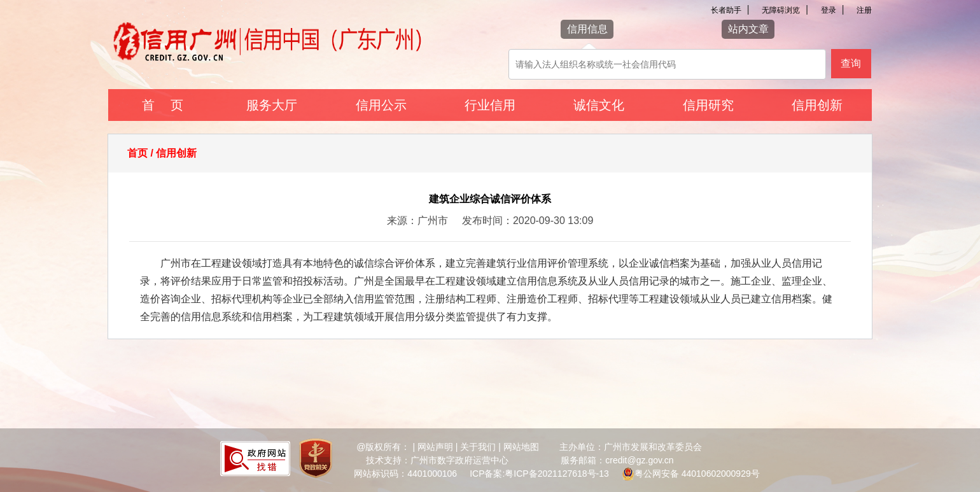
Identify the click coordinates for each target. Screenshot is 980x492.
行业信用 (490, 105)
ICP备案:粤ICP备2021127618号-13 (539, 474)
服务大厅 (272, 105)
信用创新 (817, 105)
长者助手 (726, 10)
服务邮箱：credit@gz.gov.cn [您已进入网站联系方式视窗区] (617, 460)
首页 (137, 153)
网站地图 (521, 447)
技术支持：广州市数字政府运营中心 (437, 460)
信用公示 (381, 105)
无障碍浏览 (781, 10)
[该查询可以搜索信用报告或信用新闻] (667, 64)
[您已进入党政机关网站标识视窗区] (316, 460)
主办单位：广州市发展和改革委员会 (631, 447)
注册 (864, 10)
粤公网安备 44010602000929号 (697, 474)
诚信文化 (599, 105)
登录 (829, 10)
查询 (851, 63)
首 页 (163, 105)
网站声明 (435, 447)
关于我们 (478, 447)
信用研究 (708, 105)
